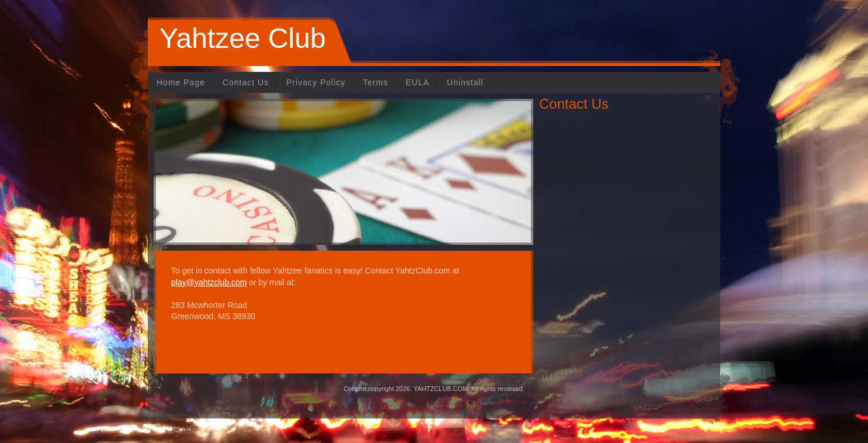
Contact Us (246, 82)
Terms (375, 82)
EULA (417, 82)
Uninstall (465, 82)
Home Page (181, 82)
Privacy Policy (316, 82)
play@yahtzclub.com (209, 282)
